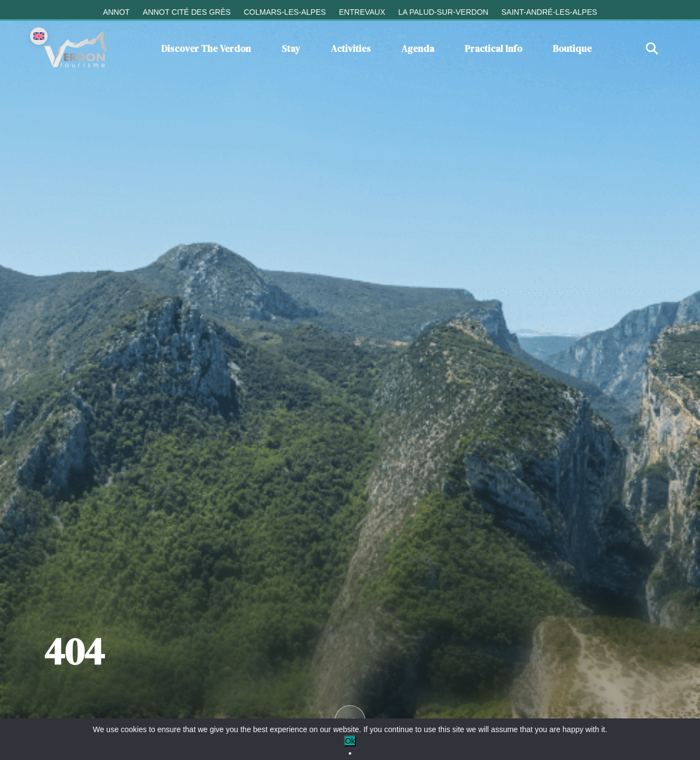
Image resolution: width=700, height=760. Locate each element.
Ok (350, 741)
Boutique (572, 49)
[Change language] (39, 36)
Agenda (418, 49)
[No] (350, 753)
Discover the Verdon (206, 49)
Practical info (494, 49)
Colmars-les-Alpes (285, 12)
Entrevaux (362, 12)
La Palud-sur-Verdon (443, 12)
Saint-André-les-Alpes (549, 12)
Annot (116, 12)
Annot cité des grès (187, 12)
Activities (351, 49)
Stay (291, 49)
